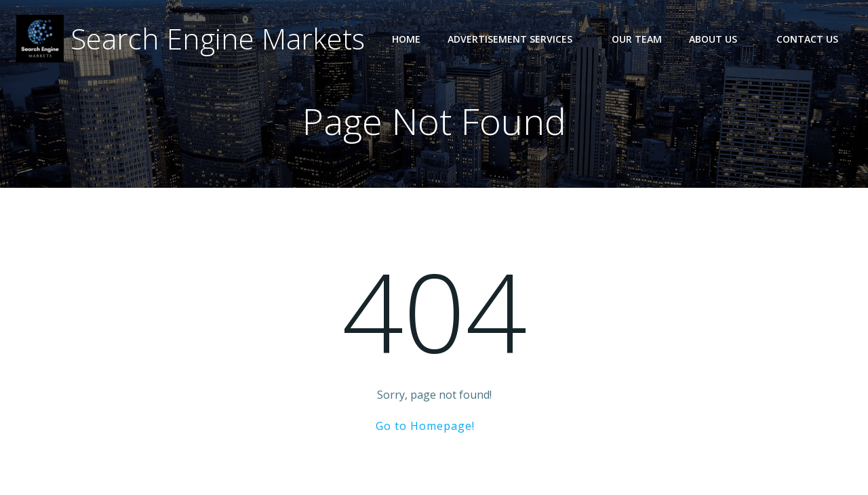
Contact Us (807, 39)
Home (406, 39)
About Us (719, 39)
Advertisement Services (516, 39)
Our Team (637, 39)
